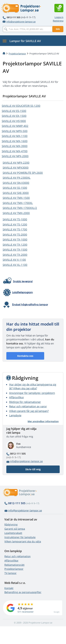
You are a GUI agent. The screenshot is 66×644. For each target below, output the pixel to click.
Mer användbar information (43, 421)
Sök (58, 29)
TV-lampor (10, 573)
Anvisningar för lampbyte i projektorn (32, 393)
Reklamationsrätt (14, 565)
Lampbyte (15, 415)
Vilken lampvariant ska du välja (23, 541)
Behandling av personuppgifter (23, 592)
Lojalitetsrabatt (13, 533)
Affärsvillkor (17, 397)
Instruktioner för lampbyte (20, 537)
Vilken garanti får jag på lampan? (29, 411)
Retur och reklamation (18, 556)
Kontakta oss (25, 356)
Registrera (58, 21)
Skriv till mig (33, 469)
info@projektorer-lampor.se (19, 22)
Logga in (59, 17)
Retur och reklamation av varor (28, 406)
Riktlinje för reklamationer (25, 402)
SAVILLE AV (21, 106)
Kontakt (9, 588)
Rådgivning (11, 524)
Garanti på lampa (15, 529)
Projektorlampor (17, 54)
